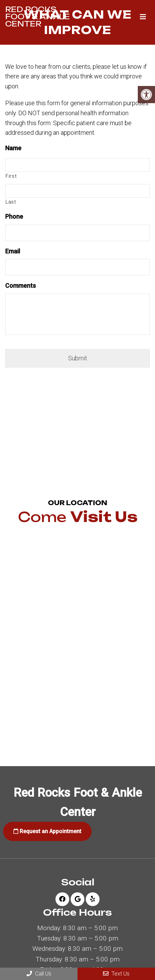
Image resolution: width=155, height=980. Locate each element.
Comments (20, 286)
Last (11, 202)
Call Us (39, 974)
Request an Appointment (47, 831)
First (11, 176)
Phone (14, 216)
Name (13, 148)
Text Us (116, 974)
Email (13, 251)
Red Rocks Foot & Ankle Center (38, 17)
